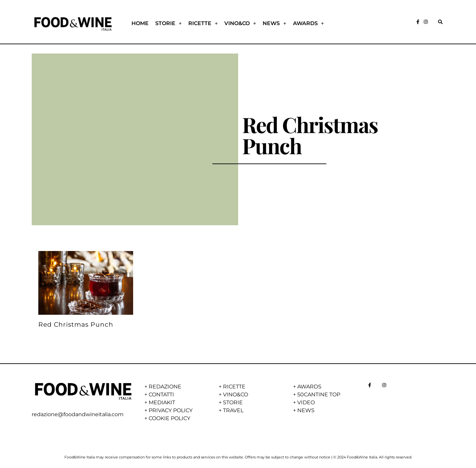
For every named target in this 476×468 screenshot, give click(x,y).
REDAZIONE (165, 387)
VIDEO (306, 402)
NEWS (274, 23)
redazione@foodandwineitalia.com (78, 414)
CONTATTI (161, 395)
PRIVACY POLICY (171, 410)
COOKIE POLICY (169, 418)
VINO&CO (240, 23)
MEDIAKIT (162, 402)
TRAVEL (233, 410)
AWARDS (309, 23)
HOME (140, 23)
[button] (440, 22)
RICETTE (203, 23)
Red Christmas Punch (76, 324)
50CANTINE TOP (319, 395)
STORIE (168, 23)
